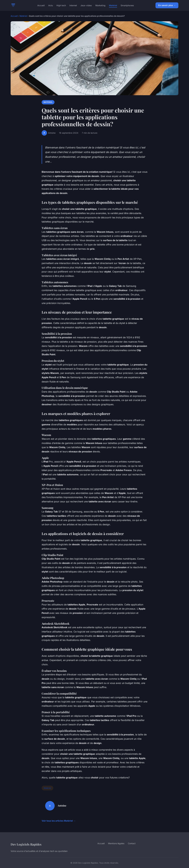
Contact (132, 843)
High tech (61, 5)
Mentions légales (116, 843)
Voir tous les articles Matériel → (59, 821)
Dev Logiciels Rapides (26, 844)
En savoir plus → (167, 5)
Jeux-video (86, 5)
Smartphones (127, 5)
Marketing (100, 5)
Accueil (41, 5)
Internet (73, 5)
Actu (51, 5)
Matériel (113, 5)
